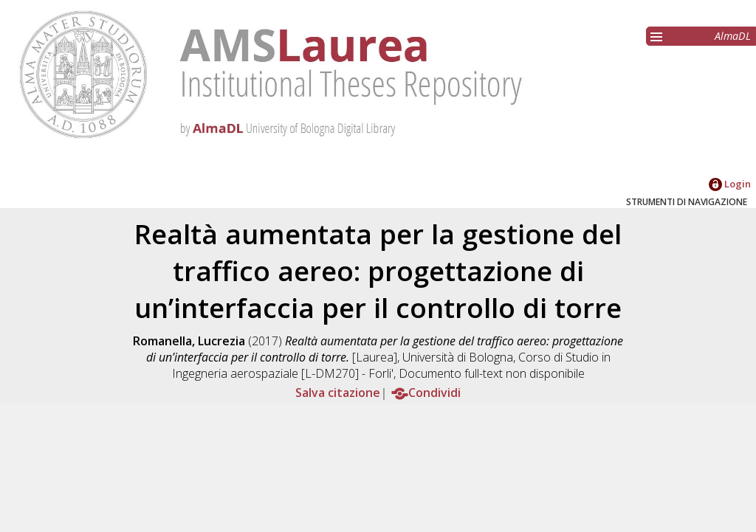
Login (730, 184)
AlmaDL (733, 36)
